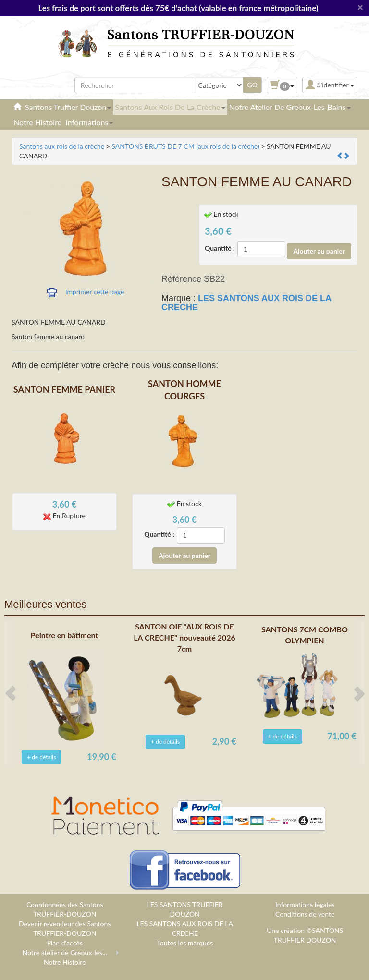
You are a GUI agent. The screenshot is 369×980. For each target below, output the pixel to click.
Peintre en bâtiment (65, 635)
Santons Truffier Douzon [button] (68, 107)
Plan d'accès (65, 943)
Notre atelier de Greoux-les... (65, 952)
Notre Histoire (37, 122)
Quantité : (220, 248)
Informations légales (305, 904)
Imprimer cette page (95, 292)
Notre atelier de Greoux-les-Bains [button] (290, 107)
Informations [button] (89, 122)
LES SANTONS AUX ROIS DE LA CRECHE (246, 303)
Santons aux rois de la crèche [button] (170, 107)
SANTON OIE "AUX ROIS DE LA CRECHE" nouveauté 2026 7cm (184, 637)
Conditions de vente (305, 914)
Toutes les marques (185, 943)
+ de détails (41, 757)
